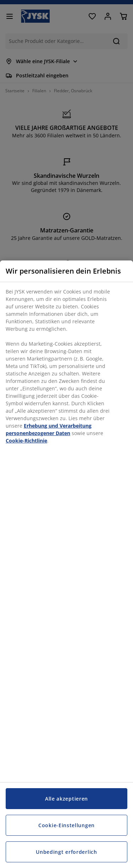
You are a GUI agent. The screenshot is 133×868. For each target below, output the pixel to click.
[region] (66, 564)
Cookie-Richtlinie (26, 441)
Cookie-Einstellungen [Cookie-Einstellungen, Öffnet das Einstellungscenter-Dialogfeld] (66, 825)
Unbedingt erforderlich (66, 852)
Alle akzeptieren (66, 799)
